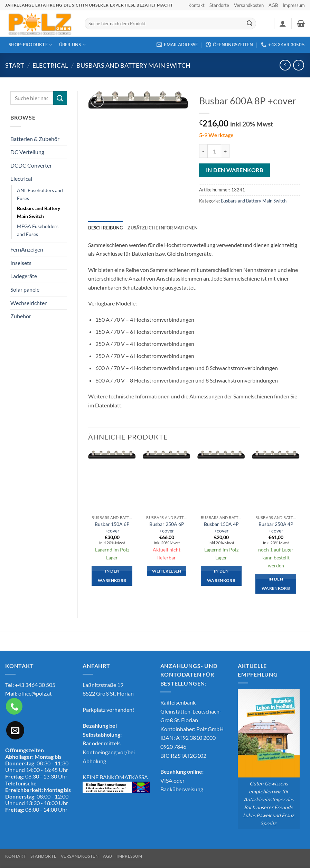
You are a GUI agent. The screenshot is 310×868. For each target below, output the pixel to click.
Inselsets (21, 263)
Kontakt (196, 5)
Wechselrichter (29, 303)
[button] (283, 23)
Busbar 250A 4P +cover (276, 527)
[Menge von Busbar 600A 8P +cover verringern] (203, 151)
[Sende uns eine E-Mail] (15, 730)
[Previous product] (298, 65)
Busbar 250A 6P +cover (167, 527)
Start (15, 65)
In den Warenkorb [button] (112, 576)
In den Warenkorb (234, 170)
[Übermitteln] (250, 23)
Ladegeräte (24, 276)
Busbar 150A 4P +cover (221, 527)
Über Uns (73, 45)
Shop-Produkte (31, 45)
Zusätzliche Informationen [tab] (163, 228)
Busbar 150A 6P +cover (112, 527)
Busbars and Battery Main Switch (133, 65)
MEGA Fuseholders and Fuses (38, 230)
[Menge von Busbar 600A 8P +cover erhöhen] (225, 151)
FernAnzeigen (27, 249)
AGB (273, 5)
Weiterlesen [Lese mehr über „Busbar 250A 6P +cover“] (167, 571)
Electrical (50, 65)
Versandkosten (249, 5)
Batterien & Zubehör (35, 139)
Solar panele (25, 289)
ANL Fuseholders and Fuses (40, 194)
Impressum (294, 5)
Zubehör (21, 316)
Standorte (219, 5)
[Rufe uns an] (14, 706)
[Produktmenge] (214, 151)
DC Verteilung (27, 152)
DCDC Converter (31, 165)
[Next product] (285, 65)
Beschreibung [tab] (105, 228)
